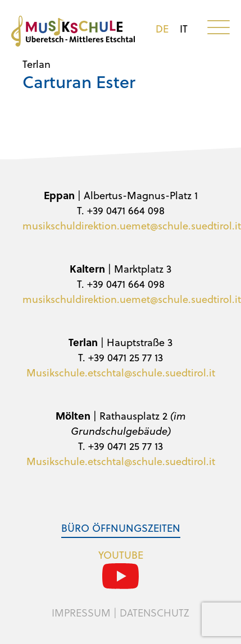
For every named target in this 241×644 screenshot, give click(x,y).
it (184, 29)
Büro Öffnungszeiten (121, 528)
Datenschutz (154, 613)
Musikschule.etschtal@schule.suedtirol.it (121, 372)
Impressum (81, 613)
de (162, 29)
